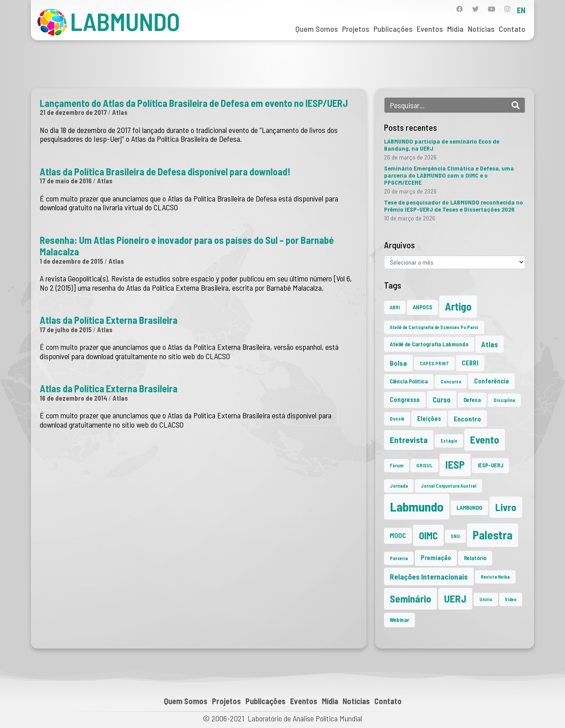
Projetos (356, 29)
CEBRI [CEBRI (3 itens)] (470, 363)
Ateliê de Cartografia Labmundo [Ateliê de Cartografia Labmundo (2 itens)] (429, 344)
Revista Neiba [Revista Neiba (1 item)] (495, 577)
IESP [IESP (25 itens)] (455, 464)
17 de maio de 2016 (66, 181)
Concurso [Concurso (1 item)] (451, 381)
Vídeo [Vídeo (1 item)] (511, 599)
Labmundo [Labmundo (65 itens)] (417, 506)
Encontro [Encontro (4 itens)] (467, 419)
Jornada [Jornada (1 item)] (399, 486)
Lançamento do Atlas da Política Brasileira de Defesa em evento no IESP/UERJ (194, 103)
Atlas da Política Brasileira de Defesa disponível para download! (165, 171)
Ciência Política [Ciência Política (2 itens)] (409, 381)
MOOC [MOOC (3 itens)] (398, 536)
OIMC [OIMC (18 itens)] (428, 535)
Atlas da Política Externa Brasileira (109, 320)
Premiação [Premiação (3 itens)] (436, 558)
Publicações (393, 29)
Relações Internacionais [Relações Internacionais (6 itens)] (429, 576)
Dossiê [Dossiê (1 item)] (397, 419)
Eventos (430, 29)
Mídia (455, 29)
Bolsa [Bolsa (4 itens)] (398, 363)
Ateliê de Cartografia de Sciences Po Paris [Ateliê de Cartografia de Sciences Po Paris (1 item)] (434, 327)
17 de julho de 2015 (66, 330)
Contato (512, 29)
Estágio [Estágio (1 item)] (449, 441)
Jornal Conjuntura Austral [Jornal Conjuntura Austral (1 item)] (448, 486)
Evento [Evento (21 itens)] (485, 440)
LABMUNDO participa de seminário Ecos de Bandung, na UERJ (442, 145)
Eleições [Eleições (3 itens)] (429, 419)
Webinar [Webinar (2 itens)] (399, 620)
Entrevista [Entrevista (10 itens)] (409, 440)
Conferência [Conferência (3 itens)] (492, 381)
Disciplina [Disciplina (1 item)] (504, 400)
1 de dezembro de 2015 (72, 261)
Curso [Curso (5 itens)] (442, 399)
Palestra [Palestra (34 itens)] (493, 535)
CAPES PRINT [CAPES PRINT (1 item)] (434, 363)
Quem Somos (316, 29)
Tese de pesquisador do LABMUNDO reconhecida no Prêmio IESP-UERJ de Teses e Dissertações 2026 (454, 206)
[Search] (516, 105)
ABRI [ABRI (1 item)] (395, 307)
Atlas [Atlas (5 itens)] (490, 344)
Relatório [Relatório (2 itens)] (475, 558)
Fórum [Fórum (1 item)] (397, 465)
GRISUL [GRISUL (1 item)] (424, 465)
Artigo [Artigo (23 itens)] (458, 306)
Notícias (481, 29)
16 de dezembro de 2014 (73, 398)
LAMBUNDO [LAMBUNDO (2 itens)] (469, 508)
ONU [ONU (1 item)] (455, 536)
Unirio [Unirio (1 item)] (486, 599)
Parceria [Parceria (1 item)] (399, 558)
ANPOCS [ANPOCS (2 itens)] (422, 307)
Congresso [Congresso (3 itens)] (405, 400)
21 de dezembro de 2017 (73, 112)
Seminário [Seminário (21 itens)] (411, 599)
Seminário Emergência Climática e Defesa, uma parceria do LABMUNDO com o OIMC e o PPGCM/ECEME (449, 175)
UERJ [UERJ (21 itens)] (455, 599)
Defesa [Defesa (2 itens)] (472, 400)
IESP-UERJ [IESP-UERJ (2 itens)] (490, 465)
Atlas (120, 112)
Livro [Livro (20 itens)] (506, 507)
